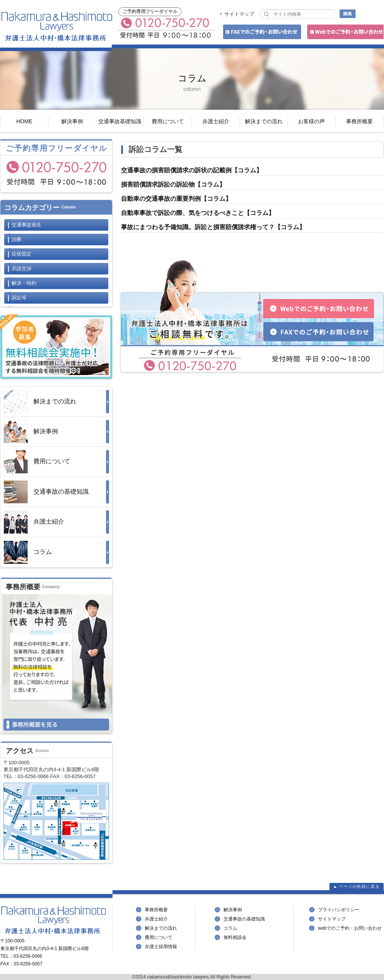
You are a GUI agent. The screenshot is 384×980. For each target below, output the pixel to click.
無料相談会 (235, 937)
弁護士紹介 (216, 121)
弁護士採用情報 (161, 947)
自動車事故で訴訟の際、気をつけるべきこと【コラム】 (198, 213)
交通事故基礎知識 (120, 121)
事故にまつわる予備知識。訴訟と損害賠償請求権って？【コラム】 (213, 227)
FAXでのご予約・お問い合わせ (261, 33)
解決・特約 (24, 283)
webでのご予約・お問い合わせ (350, 928)
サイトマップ (239, 14)
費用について (168, 121)
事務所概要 (359, 121)
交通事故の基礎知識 (46, 492)
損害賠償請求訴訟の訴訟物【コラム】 (173, 184)
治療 (17, 239)
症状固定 (22, 254)
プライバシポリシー (339, 910)
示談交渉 (22, 269)
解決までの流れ (264, 121)
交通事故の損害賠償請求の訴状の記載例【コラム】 (192, 170)
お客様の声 (311, 121)
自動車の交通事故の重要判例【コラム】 (176, 199)
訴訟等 (19, 298)
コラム (28, 552)
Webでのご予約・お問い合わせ (344, 33)
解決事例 (72, 121)
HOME (24, 121)
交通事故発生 (26, 225)
